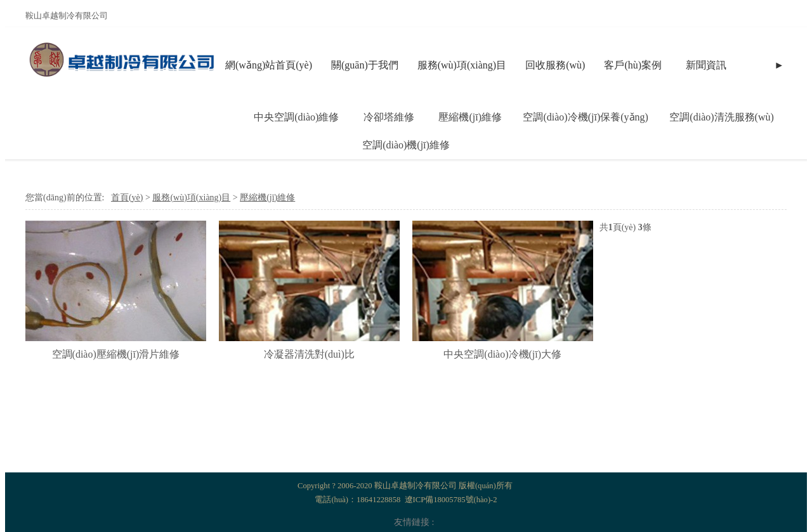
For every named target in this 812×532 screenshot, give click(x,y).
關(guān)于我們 (365, 65)
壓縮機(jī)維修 (470, 117)
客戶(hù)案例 (633, 65)
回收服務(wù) (555, 65)
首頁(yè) (127, 198)
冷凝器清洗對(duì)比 (309, 354)
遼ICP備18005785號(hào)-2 (451, 500)
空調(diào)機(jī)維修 (406, 145)
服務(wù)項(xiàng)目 (462, 65)
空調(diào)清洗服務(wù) (721, 117)
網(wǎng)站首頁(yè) (269, 65)
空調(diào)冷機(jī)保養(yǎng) (585, 117)
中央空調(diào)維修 (296, 117)
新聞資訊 (706, 65)
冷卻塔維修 (389, 117)
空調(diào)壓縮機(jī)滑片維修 (116, 354)
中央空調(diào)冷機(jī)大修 (502, 354)
